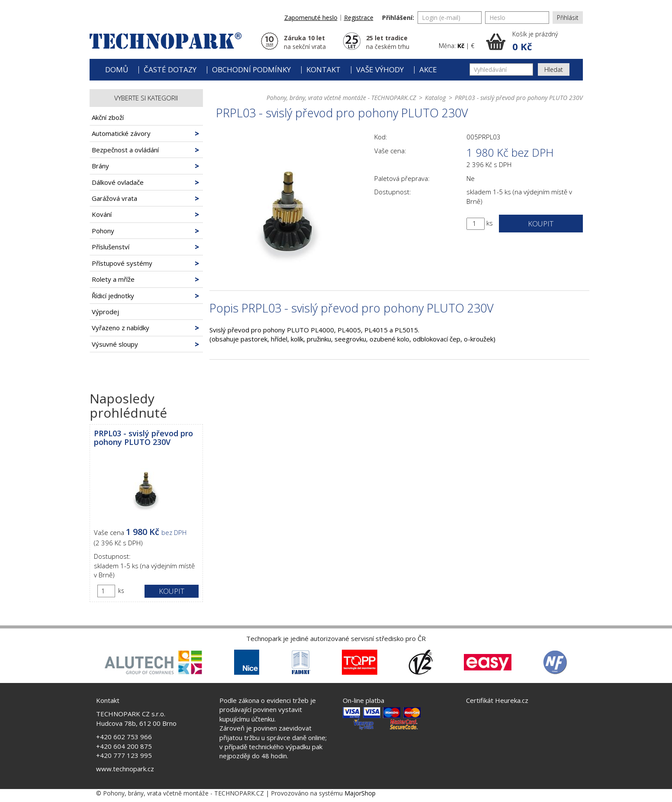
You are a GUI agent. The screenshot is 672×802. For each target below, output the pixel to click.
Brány (100, 166)
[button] (534, 42)
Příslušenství (111, 247)
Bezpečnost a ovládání (125, 150)
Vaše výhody (380, 69)
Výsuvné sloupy (115, 344)
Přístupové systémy (122, 263)
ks (121, 591)
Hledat (554, 69)
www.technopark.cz (125, 769)
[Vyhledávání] (501, 69)
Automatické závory (121, 133)
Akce (428, 69)
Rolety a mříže (113, 279)
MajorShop (360, 793)
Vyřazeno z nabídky (121, 328)
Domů (117, 69)
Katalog (435, 98)
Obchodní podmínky (251, 69)
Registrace (359, 18)
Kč (461, 46)
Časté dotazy (170, 69)
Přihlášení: (398, 18)
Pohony (103, 231)
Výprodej (105, 312)
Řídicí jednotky (113, 296)
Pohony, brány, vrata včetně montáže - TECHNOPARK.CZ (341, 98)
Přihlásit (568, 18)
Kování (102, 214)
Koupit (172, 591)
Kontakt (323, 69)
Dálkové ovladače (118, 182)
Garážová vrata (114, 198)
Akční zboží (108, 117)
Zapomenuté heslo (311, 18)
